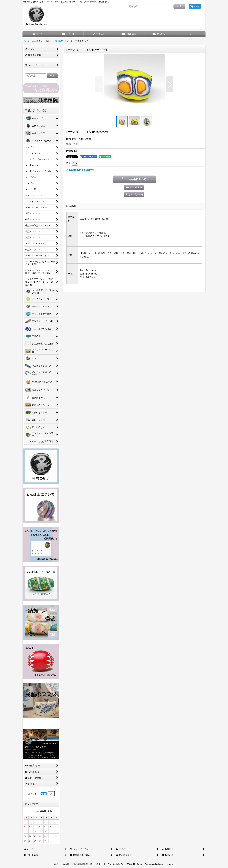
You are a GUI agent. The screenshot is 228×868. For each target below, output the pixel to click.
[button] (190, 34)
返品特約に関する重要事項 (80, 170)
